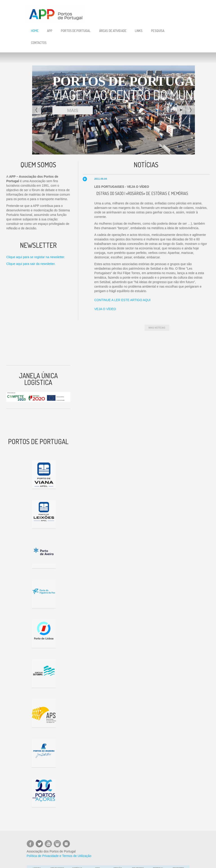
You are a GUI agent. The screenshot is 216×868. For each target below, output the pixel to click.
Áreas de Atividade (113, 31)
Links (139, 31)
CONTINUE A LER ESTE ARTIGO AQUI (122, 300)
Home (35, 31)
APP (50, 31)
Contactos (39, 43)
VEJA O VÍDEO (105, 309)
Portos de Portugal (76, 31)
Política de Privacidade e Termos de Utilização (59, 856)
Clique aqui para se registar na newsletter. (36, 257)
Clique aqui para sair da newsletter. (31, 264)
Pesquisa (158, 31)
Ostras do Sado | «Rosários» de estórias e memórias (142, 193)
